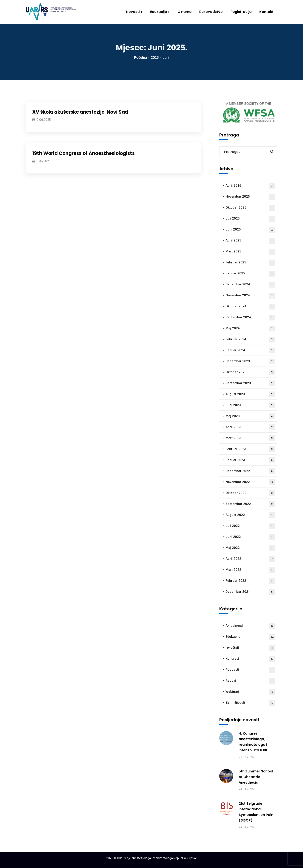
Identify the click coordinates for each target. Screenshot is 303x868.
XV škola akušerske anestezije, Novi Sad (80, 112)
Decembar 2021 (250, 592)
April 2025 (250, 241)
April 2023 (250, 427)
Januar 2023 (250, 460)
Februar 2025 (250, 263)
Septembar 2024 (250, 318)
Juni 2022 (250, 537)
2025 (155, 58)
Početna (141, 58)
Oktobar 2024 (250, 307)
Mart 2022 (250, 570)
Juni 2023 (250, 405)
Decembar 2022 (250, 471)
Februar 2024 (250, 340)
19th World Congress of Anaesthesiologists (83, 153)
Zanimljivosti (250, 703)
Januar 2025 (250, 274)
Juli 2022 (250, 526)
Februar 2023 (250, 449)
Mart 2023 (250, 438)
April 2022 (250, 559)
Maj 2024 (250, 329)
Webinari (250, 692)
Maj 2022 (250, 548)
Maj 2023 (250, 416)
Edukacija (250, 637)
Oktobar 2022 (250, 493)
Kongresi (250, 659)
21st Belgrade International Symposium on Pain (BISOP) (256, 812)
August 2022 (250, 515)
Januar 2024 (250, 350)
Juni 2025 (250, 230)
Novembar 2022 (250, 482)
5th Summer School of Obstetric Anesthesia (256, 777)
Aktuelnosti (250, 626)
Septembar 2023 (250, 383)
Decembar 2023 (250, 361)
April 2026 (250, 186)
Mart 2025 (250, 252)
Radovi (250, 681)
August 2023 (250, 394)
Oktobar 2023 (250, 372)
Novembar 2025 (250, 197)
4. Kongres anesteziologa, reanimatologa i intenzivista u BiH (254, 742)
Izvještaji (250, 648)
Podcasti (250, 670)
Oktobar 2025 (250, 208)
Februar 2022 (250, 581)
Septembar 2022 (250, 504)
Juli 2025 (250, 219)
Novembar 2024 (250, 296)
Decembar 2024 (250, 285)
